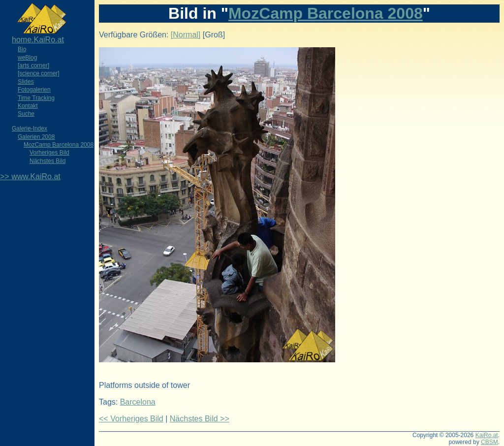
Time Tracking (36, 98)
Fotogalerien (34, 90)
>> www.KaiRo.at (30, 176)
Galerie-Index (30, 128)
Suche (26, 114)
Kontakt (28, 106)
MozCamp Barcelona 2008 (59, 145)
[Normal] (186, 35)
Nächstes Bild (47, 161)
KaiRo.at (487, 435)
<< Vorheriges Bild (131, 419)
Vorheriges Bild (49, 153)
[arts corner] (33, 65)
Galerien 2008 (36, 137)
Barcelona (138, 402)
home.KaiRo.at (38, 40)
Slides (26, 82)
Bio (22, 49)
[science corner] (39, 73)
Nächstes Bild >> (200, 419)
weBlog (27, 58)
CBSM (489, 442)
